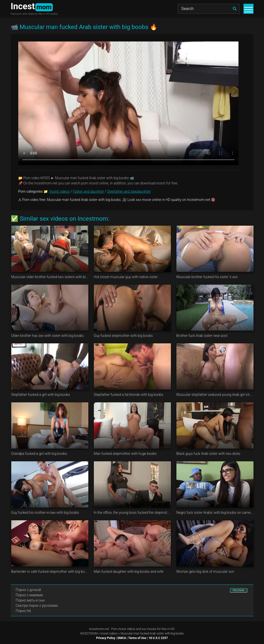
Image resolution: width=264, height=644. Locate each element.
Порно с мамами (29, 595)
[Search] (209, 9)
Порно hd (23, 611)
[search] (235, 9)
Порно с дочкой (28, 590)
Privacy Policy (106, 638)
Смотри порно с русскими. (37, 606)
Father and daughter (88, 191)
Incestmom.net (99, 629)
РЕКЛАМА (239, 590)
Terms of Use (137, 638)
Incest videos (60, 191)
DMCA (122, 638)
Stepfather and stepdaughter (129, 191)
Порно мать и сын (30, 600)
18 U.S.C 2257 (158, 638)
